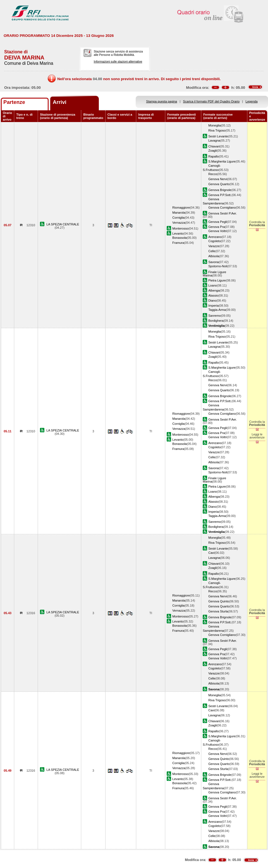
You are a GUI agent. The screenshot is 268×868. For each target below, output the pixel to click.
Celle (212, 251)
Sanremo (215, 316)
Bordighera (216, 321)
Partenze (14, 102)
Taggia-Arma (217, 310)
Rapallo (214, 156)
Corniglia (178, 218)
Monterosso (180, 228)
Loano (213, 285)
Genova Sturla (218, 611)
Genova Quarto (219, 184)
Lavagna (214, 140)
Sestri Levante (218, 136)
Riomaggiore (181, 208)
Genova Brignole (220, 190)
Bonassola (180, 238)
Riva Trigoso (217, 130)
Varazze (214, 246)
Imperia (213, 306)
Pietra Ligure (217, 280)
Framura (178, 243)
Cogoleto (214, 241)
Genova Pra (216, 227)
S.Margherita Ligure (222, 161)
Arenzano (215, 237)
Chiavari (214, 146)
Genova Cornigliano (222, 208)
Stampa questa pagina (161, 101)
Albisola (214, 256)
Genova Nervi (218, 179)
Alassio (213, 295)
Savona (214, 262)
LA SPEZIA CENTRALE (63, 224)
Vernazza (179, 223)
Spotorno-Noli (218, 266)
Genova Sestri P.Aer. (222, 213)
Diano (212, 301)
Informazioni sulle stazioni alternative (118, 61)
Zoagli (212, 151)
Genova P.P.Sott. (220, 195)
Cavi (211, 553)
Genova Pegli (218, 222)
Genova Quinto (219, 601)
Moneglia (215, 125)
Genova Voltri (218, 231)
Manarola (179, 213)
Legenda (252, 101)
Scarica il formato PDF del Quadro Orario (211, 101)
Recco (213, 174)
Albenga (214, 290)
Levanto (178, 233)
